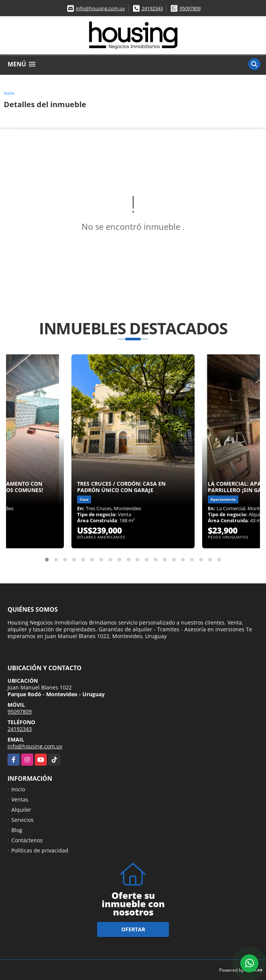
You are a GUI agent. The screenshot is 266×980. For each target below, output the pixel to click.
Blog (17, 830)
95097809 (190, 8)
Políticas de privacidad (40, 850)
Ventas (20, 799)
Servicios (22, 820)
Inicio (9, 93)
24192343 (152, 8)
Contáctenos (27, 840)
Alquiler (21, 810)
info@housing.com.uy (101, 8)
